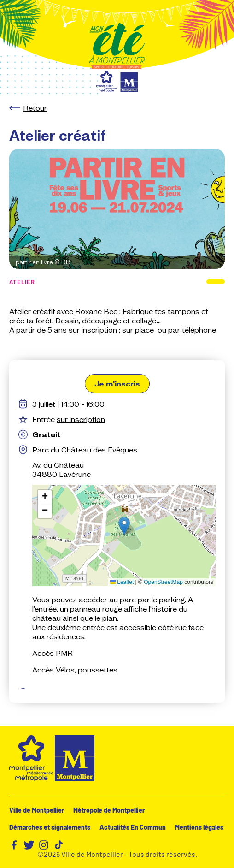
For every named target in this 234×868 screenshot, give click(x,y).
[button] (124, 526)
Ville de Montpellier (37, 810)
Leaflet (122, 582)
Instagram (44, 845)
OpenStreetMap (163, 582)
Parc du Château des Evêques (85, 450)
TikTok (58, 845)
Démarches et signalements (50, 827)
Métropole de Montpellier (109, 810)
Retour (35, 108)
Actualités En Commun (133, 827)
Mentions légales (199, 827)
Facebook (14, 845)
